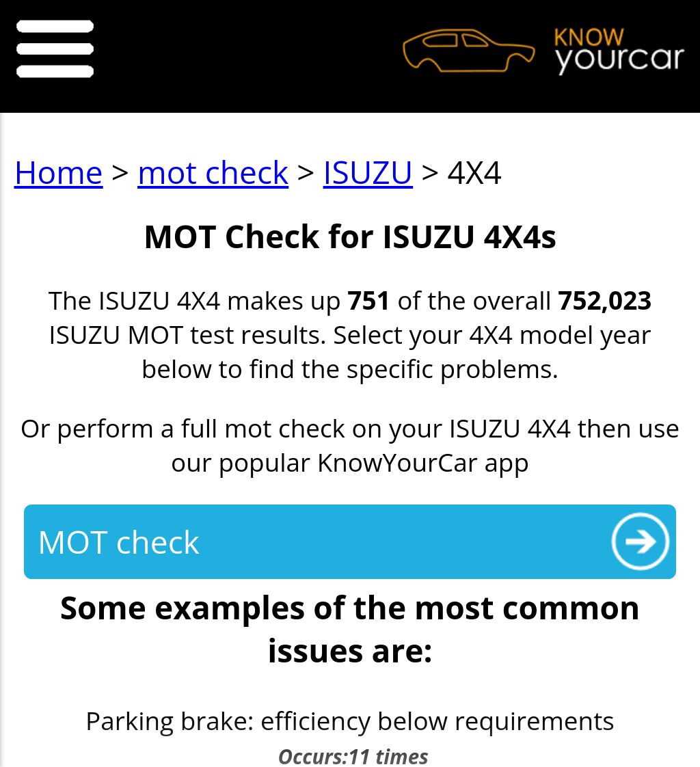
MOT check (119, 542)
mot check (213, 172)
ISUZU (368, 172)
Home (58, 172)
